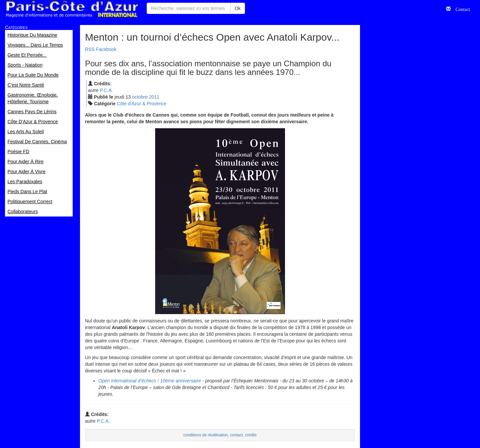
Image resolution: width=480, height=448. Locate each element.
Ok (238, 8)
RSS (90, 49)
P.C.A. (106, 90)
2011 (154, 97)
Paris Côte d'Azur (72, 9)
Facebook (106, 49)
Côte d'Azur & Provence (141, 104)
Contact (460, 9)
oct (140, 97)
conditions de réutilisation (206, 435)
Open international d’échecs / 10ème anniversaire (150, 381)
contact (236, 435)
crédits (251, 435)
